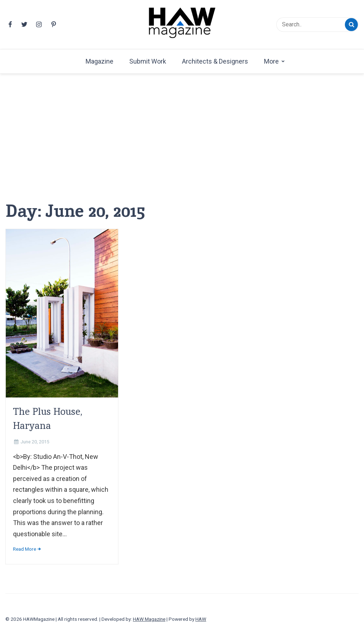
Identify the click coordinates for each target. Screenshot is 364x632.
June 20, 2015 (35, 442)
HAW (201, 619)
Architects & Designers (215, 61)
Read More (25, 549)
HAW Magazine (149, 619)
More (271, 61)
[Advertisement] (182, 146)
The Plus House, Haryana (48, 418)
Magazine (99, 61)
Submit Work (148, 61)
